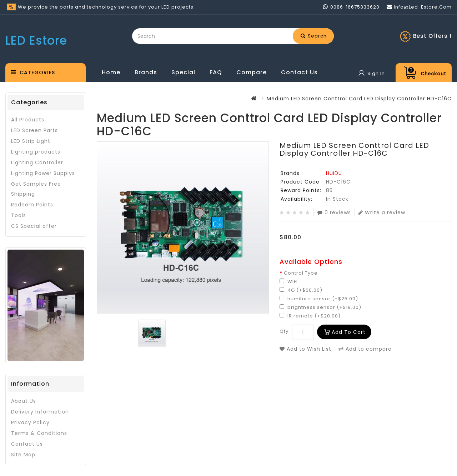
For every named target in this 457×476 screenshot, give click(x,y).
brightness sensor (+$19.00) (320, 307)
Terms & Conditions (39, 433)
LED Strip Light (31, 141)
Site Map (23, 455)
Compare (252, 72)
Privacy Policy (30, 422)
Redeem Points (32, 205)
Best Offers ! (432, 36)
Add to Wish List (305, 349)
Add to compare (365, 349)
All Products (28, 120)
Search (314, 36)
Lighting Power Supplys (43, 173)
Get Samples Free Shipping (36, 189)
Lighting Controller (37, 162)
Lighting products (36, 152)
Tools (19, 215)
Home (111, 72)
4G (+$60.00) (301, 290)
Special (183, 72)
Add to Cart (349, 332)
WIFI (289, 282)
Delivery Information (40, 412)
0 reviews (334, 212)
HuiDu (334, 173)
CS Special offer (34, 226)
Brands (146, 72)
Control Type (301, 273)
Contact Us (299, 72)
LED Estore (36, 41)
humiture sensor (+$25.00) (319, 299)
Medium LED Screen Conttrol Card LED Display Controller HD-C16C (359, 99)
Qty (284, 331)
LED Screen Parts (34, 130)
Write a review (382, 212)
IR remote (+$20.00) (310, 316)
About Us (24, 401)
